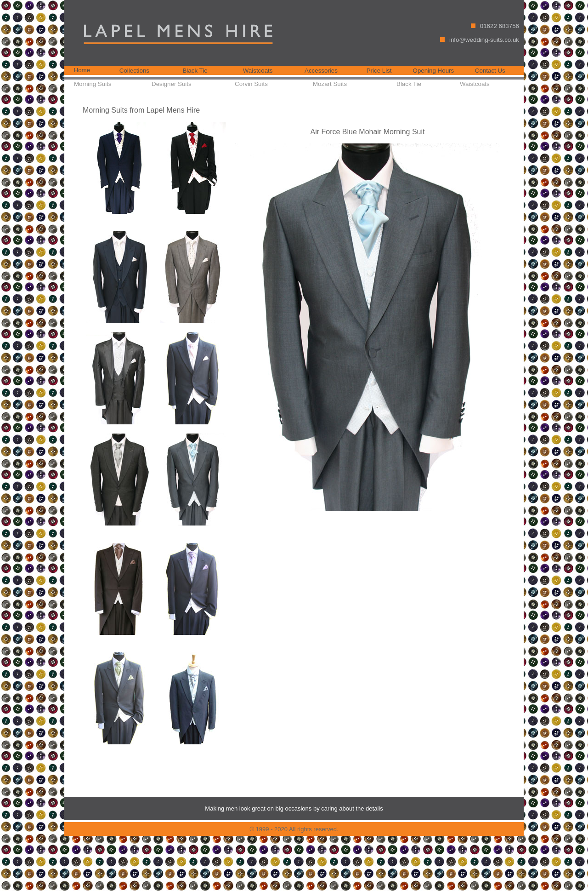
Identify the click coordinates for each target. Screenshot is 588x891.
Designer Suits (172, 84)
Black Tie (195, 71)
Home (82, 70)
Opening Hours (434, 71)
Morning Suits (93, 84)
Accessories (321, 71)
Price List (379, 71)
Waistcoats (258, 71)
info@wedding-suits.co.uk (484, 40)
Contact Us (490, 71)
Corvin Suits (251, 84)
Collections (134, 71)
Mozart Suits (330, 84)
